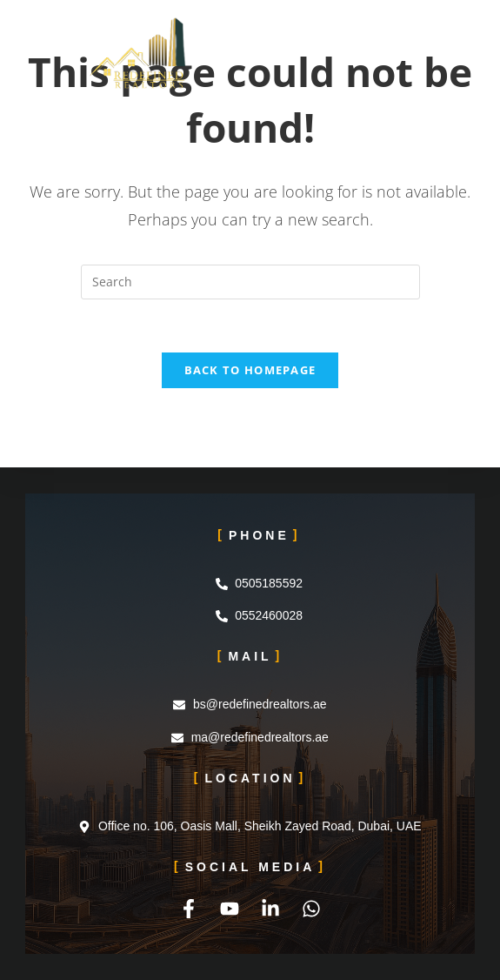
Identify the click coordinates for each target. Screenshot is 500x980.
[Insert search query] (250, 282)
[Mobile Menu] (407, 39)
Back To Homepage (250, 370)
